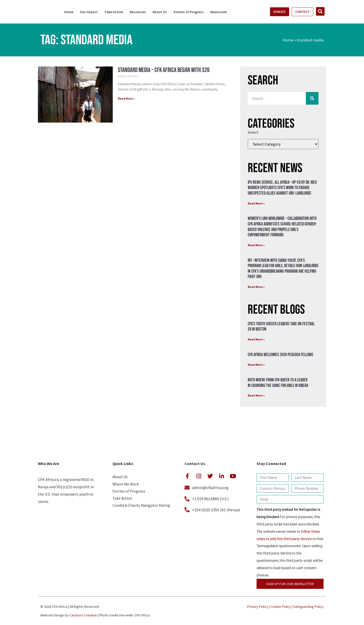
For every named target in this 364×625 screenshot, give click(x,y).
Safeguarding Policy (308, 607)
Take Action (114, 12)
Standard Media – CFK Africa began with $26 (164, 70)
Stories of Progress (189, 12)
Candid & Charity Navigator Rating (142, 507)
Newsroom (219, 12)
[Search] (312, 98)
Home (69, 12)
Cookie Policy (281, 607)
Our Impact (89, 12)
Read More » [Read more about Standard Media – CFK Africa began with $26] (126, 98)
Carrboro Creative (83, 615)
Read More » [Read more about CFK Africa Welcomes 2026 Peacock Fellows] (256, 365)
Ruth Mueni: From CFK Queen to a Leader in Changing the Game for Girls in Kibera (278, 383)
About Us (160, 12)
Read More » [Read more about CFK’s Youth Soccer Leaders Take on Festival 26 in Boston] (256, 339)
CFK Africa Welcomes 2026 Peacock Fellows (280, 355)
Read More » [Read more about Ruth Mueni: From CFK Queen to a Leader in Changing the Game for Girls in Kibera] (256, 395)
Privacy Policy (258, 607)
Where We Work (126, 485)
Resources (138, 12)
